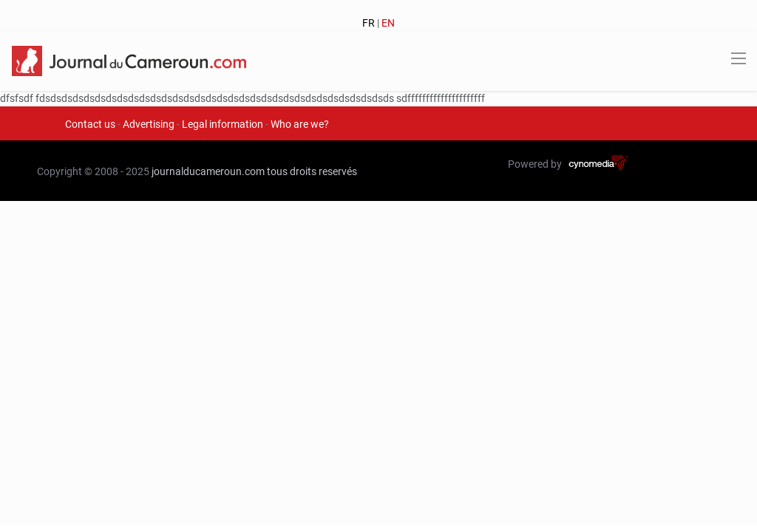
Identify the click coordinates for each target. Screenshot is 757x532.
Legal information (223, 124)
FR (369, 23)
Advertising (149, 124)
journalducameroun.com (208, 171)
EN (388, 23)
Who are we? (300, 124)
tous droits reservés (312, 171)
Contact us (90, 124)
